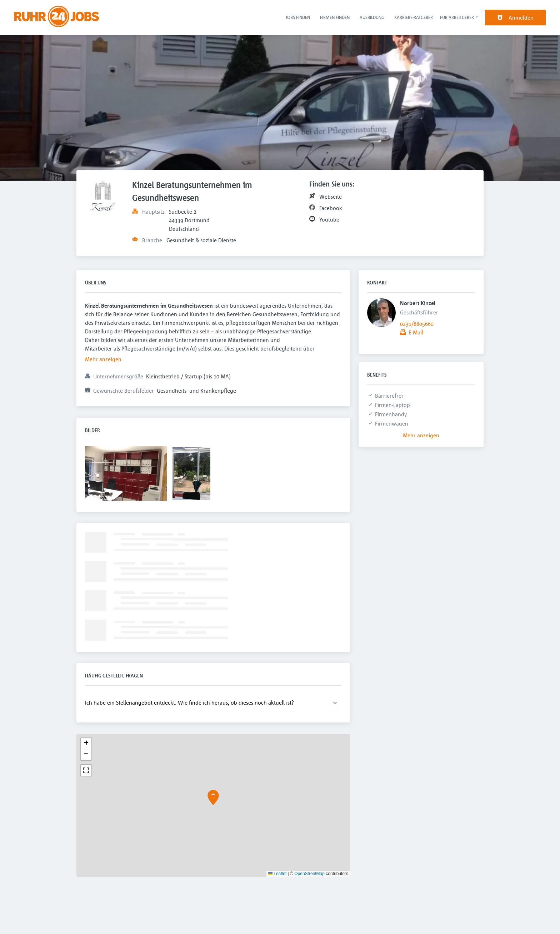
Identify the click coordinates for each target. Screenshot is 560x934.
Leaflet (277, 874)
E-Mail (416, 332)
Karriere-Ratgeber (414, 17)
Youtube (329, 219)
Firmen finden (335, 17)
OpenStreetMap (309, 874)
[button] (213, 800)
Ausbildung (372, 17)
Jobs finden (298, 17)
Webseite (331, 197)
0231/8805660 (417, 324)
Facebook (331, 208)
